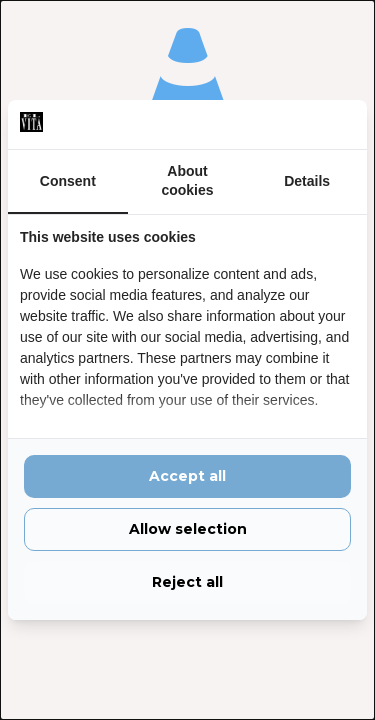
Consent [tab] (68, 181)
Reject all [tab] (187, 582)
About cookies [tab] (187, 180)
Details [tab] (307, 181)
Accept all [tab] (187, 476)
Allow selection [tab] (188, 529)
